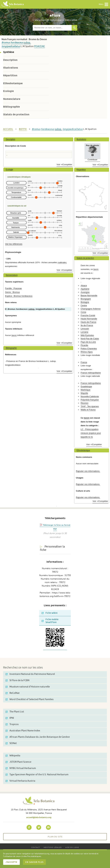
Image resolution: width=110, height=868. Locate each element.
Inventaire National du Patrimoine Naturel (30, 674)
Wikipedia (13, 756)
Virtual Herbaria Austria (20, 781)
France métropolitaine (91, 373)
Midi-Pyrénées (87, 335)
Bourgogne (86, 299)
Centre (84, 305)
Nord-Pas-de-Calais (90, 339)
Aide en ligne (72, 847)
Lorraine (84, 332)
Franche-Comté (88, 315)
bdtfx (23, 129)
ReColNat (13, 693)
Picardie (84, 345)
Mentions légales (53, 847)
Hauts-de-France (88, 322)
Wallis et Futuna (88, 410)
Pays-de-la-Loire (88, 342)
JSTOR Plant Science (18, 762)
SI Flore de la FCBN (17, 680)
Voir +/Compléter (64, 165)
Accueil (8, 129)
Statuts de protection (16, 114)
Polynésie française (90, 400)
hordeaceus (17, 43)
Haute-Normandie (89, 319)
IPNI (10, 718)
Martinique (86, 390)
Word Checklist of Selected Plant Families (30, 699)
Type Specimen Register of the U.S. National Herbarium (37, 775)
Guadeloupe (86, 386)
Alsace (84, 286)
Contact (36, 847)
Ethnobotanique (13, 83)
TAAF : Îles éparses (90, 406)
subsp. (27, 43)
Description (10, 60)
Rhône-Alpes (87, 352)
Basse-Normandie (89, 295)
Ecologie (8, 91)
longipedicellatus (11, 46)
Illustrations (11, 68)
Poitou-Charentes (89, 349)
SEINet (11, 743)
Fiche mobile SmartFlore (50, 621)
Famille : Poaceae (13, 288)
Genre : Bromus (12, 292)
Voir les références (14, 244)
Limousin (85, 329)
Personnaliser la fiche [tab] (52, 548)
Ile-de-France (87, 325)
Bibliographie (11, 107)
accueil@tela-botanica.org (39, 817)
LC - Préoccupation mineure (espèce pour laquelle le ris (91, 433)
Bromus (6, 43)
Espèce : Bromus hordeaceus (19, 296)
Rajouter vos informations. (88, 471)
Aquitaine (85, 289)
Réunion (84, 403)
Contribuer (92, 160)
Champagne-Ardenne (91, 309)
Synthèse (9, 52)
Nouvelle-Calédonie (90, 396)
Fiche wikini (50, 613)
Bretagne (85, 302)
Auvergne (85, 292)
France (84, 362)
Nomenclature (12, 99)
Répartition (10, 75)
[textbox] (52, 28)
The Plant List (15, 712)
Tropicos (12, 724)
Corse (83, 312)
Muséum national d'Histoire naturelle (28, 687)
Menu (104, 4)
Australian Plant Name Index (23, 731)
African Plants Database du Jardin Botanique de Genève (38, 737)
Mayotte (84, 393)
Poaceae (40, 46)
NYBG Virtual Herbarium (21, 768)
